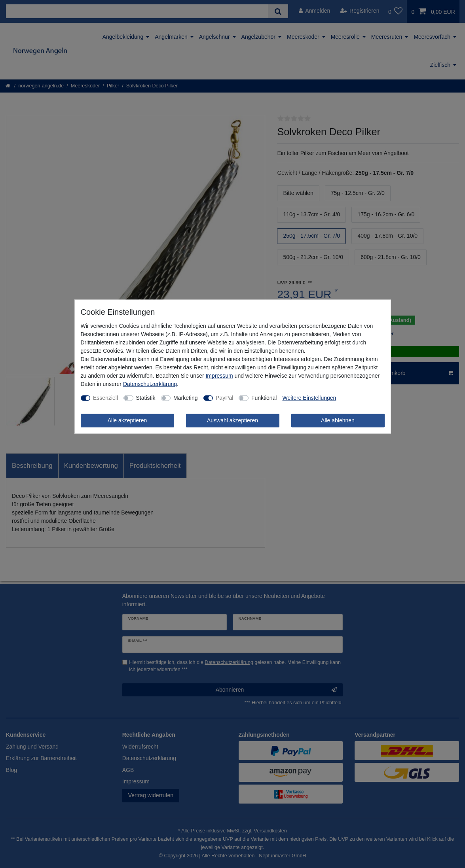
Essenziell (105, 398)
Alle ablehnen (338, 420)
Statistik (146, 398)
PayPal (224, 398)
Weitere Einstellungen (309, 398)
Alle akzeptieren (127, 420)
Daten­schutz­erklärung (150, 384)
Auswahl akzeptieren (232, 420)
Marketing (185, 398)
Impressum (219, 376)
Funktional (264, 398)
